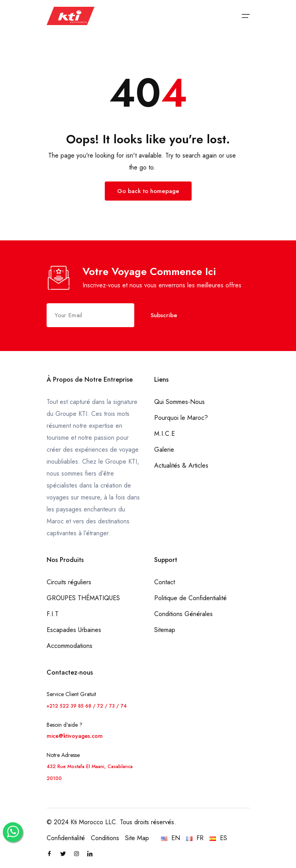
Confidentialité (66, 838)
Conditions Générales (183, 614)
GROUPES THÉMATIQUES (83, 598)
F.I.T (53, 614)
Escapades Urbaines (74, 630)
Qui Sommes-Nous (179, 402)
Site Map (137, 838)
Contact (165, 582)
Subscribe (164, 315)
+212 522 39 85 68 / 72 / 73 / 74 (87, 706)
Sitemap (165, 630)
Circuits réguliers (69, 582)
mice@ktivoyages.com (75, 736)
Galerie (164, 450)
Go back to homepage (148, 191)
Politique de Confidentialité (190, 598)
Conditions (105, 838)
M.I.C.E (165, 434)
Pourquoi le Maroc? (181, 418)
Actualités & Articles (181, 465)
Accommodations (70, 646)
